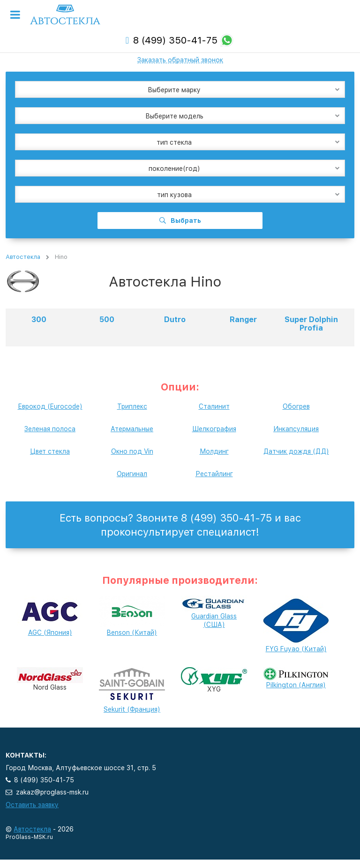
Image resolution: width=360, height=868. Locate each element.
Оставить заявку (32, 805)
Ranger (243, 320)
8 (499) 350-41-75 (175, 40)
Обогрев (296, 406)
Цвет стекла (50, 451)
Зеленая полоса (50, 429)
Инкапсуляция (296, 429)
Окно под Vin (132, 451)
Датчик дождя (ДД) (296, 451)
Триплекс (132, 406)
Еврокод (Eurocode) (50, 406)
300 (39, 320)
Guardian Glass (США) (214, 614)
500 (107, 320)
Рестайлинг (214, 474)
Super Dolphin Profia (311, 324)
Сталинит (214, 406)
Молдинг (214, 451)
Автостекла (23, 257)
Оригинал (132, 474)
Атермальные (132, 429)
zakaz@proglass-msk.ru (52, 792)
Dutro (175, 320)
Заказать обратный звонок (180, 60)
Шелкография (214, 429)
